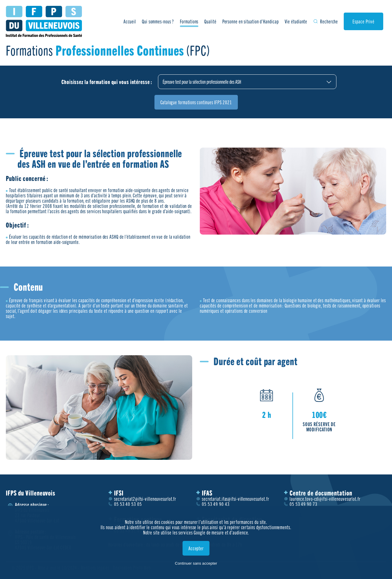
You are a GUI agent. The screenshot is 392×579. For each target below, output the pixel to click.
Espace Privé (363, 21)
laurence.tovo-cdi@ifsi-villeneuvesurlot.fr (325, 499)
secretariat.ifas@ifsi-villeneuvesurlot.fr (235, 499)
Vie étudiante (296, 21)
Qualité (210, 21)
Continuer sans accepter (196, 563)
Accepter (196, 548)
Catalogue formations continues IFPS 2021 (196, 102)
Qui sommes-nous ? (158, 21)
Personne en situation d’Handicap (251, 21)
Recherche (329, 21)
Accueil (130, 21)
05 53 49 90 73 (304, 504)
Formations (189, 21)
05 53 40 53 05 (128, 504)
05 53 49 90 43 (216, 504)
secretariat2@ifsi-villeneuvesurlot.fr (145, 499)
